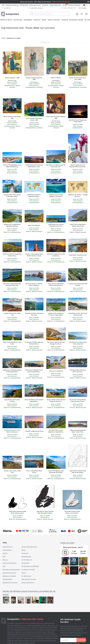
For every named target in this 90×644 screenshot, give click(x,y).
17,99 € (78, 124)
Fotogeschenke (24, 5)
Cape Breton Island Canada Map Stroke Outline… (78, 472)
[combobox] (50, 14)
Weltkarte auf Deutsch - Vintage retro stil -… (78, 196)
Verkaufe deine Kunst (56, 5)
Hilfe (3, 5)
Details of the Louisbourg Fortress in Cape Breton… (56, 314)
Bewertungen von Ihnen (10, 583)
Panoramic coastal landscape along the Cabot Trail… (12, 285)
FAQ (4, 557)
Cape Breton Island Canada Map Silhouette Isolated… (45, 512)
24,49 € (34, 84)
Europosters (13, 14)
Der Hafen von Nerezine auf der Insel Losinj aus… (56, 166)
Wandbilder (28, 20)
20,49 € (56, 288)
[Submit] (32, 14)
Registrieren (81, 640)
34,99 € (12, 82)
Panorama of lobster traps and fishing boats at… (34, 343)
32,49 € (78, 374)
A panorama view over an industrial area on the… (56, 225)
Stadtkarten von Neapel (14, 38)
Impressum (25, 553)
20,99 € (12, 229)
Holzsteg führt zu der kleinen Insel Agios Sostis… (12, 196)
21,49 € (56, 229)
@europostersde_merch (73, 547)
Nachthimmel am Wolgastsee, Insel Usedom (78, 121)
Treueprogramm (7, 579)
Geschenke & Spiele (76, 20)
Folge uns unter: (67, 543)
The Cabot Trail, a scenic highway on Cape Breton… (56, 431)
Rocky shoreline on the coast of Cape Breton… (34, 401)
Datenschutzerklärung (9, 573)
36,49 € (78, 258)
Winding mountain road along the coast (34, 314)
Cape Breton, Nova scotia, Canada (12, 401)
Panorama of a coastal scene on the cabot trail (78, 343)
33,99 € (34, 347)
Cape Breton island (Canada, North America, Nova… (18, 512)
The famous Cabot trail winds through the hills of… (56, 343)
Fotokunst (37, 20)
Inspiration (45, 5)
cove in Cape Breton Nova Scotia (34, 472)
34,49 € (34, 374)
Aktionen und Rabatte (74, 5)
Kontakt (5, 553)
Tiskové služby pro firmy (29, 579)
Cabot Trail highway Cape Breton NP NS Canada (56, 472)
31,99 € (34, 288)
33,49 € (34, 258)
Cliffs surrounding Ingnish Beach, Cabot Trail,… (78, 431)
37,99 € (56, 82)
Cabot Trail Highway (34, 225)
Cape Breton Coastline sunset (78, 255)
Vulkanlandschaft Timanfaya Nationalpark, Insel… (34, 166)
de (86, 5)
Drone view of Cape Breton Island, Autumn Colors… (56, 285)
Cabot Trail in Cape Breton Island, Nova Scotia (78, 225)
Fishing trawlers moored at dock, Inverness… (78, 371)
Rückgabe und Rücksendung (11, 570)
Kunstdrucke (18, 20)
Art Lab (65, 5)
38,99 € (12, 123)
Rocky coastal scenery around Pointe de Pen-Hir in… (56, 401)
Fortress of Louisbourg (56, 371)
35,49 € (78, 347)
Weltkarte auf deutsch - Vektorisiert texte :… (34, 196)
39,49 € (56, 123)
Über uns (5, 560)
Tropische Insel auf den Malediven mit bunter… (56, 196)
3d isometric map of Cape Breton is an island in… (72, 512)
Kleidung (65, 20)
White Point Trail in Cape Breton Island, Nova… (12, 255)
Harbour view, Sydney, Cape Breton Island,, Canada (34, 255)
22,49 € (72, 516)
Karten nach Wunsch (35, 5)
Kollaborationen (26, 557)
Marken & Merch (6, 20)
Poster (44, 20)
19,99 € (12, 347)
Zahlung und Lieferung (12, 5)
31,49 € (34, 228)
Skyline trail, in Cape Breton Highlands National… (12, 225)
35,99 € (34, 318)
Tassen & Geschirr (54, 20)
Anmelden (84, 8)
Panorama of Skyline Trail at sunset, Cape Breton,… (34, 371)
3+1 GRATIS (7, 8)
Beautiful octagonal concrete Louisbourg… (56, 255)
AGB (4, 566)
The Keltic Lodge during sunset (34, 431)
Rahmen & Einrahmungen (29, 547)
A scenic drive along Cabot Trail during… (78, 285)
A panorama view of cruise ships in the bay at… (12, 431)
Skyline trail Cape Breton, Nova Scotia (12, 343)
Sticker (24, 550)
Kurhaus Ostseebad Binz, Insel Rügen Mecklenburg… (12, 166)
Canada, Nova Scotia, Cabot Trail (12, 314)
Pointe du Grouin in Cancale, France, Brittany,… (34, 285)
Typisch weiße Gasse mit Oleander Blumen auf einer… (78, 166)
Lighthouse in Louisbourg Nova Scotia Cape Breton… (12, 371)
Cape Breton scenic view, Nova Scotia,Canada (78, 314)
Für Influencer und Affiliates (30, 566)
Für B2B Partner (26, 576)
